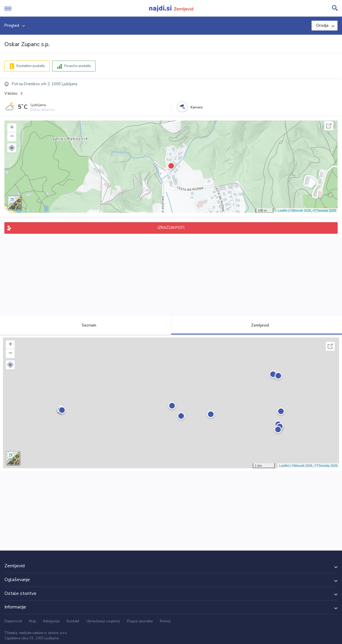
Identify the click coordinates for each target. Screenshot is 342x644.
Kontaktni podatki (31, 66)
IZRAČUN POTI (171, 228)
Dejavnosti (13, 621)
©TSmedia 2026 (324, 210)
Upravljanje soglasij (103, 621)
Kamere (197, 107)
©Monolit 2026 (300, 210)
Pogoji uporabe (140, 621)
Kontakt (73, 621)
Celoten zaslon (329, 126)
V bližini (11, 93)
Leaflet (283, 210)
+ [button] (12, 128)
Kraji (33, 621)
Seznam (86, 325)
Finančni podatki (78, 66)
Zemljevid (257, 325)
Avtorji (165, 621)
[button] (12, 148)
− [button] (12, 137)
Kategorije (51, 621)
